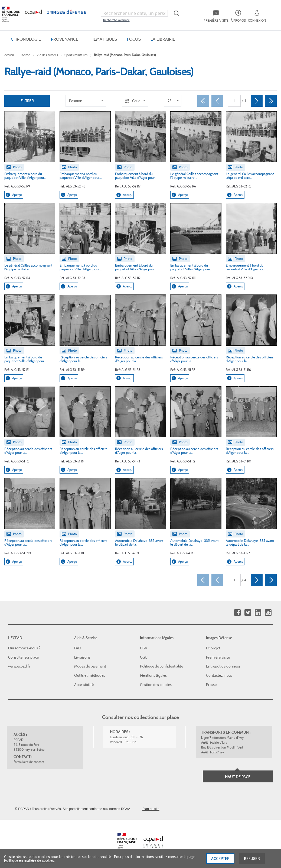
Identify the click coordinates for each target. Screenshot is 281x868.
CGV (144, 648)
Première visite (218, 657)
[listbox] (86, 101)
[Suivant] (257, 101)
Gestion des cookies (156, 685)
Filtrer (27, 101)
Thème (25, 55)
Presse (211, 685)
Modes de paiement (90, 666)
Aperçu (14, 195)
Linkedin (258, 613)
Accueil (9, 55)
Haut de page (238, 777)
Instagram (268, 613)
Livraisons (82, 657)
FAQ (78, 648)
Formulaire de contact (29, 762)
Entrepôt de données (223, 666)
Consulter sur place (23, 657)
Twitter (248, 613)
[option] (86, 101)
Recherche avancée (116, 20)
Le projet (213, 648)
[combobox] (135, 13)
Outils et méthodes (90, 675)
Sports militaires (76, 55)
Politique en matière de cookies (29, 863)
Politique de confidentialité (161, 666)
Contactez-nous (219, 675)
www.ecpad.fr (19, 666)
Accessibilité (84, 685)
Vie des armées (47, 55)
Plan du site (151, 809)
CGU (144, 657)
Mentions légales (153, 675)
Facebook (237, 613)
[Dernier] (271, 101)
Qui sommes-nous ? (24, 648)
